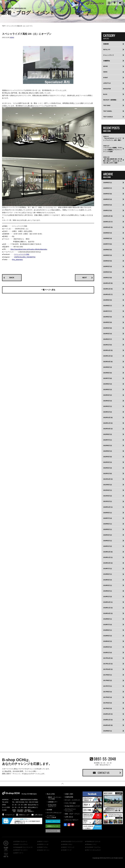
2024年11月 (108, 289)
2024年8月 (108, 306)
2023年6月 (108, 384)
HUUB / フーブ (67, 851)
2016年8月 (108, 731)
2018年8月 (108, 619)
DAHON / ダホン (67, 845)
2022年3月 (108, 463)
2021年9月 (108, 485)
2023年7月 (108, 379)
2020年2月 (108, 541)
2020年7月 (108, 519)
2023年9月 (108, 368)
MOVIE (105, 67)
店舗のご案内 (69, 794)
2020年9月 (108, 513)
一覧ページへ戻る (48, 290)
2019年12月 (108, 552)
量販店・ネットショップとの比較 (55, 798)
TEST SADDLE (108, 117)
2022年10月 (108, 429)
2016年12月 (108, 714)
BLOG (105, 95)
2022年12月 (108, 418)
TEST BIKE (107, 106)
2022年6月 (108, 446)
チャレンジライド (109, 56)
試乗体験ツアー (53, 802)
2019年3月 (108, 586)
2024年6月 (108, 317)
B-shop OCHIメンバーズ (72, 806)
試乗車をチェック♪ (53, 827)
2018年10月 (108, 614)
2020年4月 (108, 535)
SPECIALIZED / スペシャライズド (73, 842)
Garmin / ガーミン (44, 851)
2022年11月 (108, 424)
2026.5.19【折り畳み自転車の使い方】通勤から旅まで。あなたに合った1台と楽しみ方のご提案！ (113, 160)
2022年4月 (108, 457)
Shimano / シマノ (91, 845)
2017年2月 (108, 709)
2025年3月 (108, 267)
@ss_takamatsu (17, 260)
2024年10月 (108, 295)
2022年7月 (108, 440)
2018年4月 (108, 642)
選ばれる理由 (51, 794)
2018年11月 (108, 608)
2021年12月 (108, 479)
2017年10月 (108, 670)
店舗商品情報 (69, 797)
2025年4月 (108, 261)
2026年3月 (108, 200)
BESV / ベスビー (44, 842)
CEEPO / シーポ (43, 845)
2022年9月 (108, 435)
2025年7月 (108, 245)
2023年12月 (108, 351)
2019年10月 (108, 563)
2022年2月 (108, 468)
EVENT (106, 78)
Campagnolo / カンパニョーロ (24, 848)
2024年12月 (108, 284)
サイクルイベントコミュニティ (70, 810)
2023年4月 (108, 396)
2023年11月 (108, 356)
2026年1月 (108, 211)
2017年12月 (108, 658)
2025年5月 (108, 256)
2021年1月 (108, 502)
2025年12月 (108, 217)
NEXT (85, 278)
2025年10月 (108, 228)
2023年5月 (108, 390)
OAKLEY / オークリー (21, 851)
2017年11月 (108, 664)
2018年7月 (108, 625)
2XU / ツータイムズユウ (94, 851)
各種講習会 (107, 61)
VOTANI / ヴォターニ (21, 842)
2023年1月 (108, 412)
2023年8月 (108, 373)
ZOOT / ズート (19, 853)
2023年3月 (108, 401)
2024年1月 (108, 345)
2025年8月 (108, 239)
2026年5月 (108, 189)
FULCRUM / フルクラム (93, 848)
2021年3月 (108, 496)
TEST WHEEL (108, 112)
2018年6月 (108, 630)
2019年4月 (108, 580)
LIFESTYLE (107, 84)
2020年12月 (108, 507)
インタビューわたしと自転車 (51, 817)
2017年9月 (108, 675)
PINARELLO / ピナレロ (93, 842)
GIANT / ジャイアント (21, 845)
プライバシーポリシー (72, 820)
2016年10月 (108, 726)
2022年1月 (108, 474)
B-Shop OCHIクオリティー (52, 806)
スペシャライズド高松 (22, 255)
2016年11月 (108, 720)
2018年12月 (108, 603)
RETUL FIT (107, 50)
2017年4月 (108, 698)
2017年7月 (108, 686)
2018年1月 (108, 653)
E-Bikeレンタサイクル (53, 822)
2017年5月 (108, 692)
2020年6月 (108, 524)
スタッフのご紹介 (70, 803)
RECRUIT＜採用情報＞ (110, 100)
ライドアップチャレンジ (54, 813)
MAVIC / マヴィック (68, 848)
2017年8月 (108, 681)
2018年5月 (108, 636)
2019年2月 (108, 591)
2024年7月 (108, 312)
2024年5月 (108, 323)
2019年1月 (108, 597)
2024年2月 (108, 340)
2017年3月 (108, 703)
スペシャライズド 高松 (53, 831)
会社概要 (49, 810)
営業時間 (106, 44)
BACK (12, 278)
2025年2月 (108, 272)
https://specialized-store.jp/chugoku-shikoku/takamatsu (29, 250)
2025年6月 (108, 250)
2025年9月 (108, 233)
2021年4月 (108, 491)
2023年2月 (108, 407)
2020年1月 (108, 547)
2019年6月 (108, 575)
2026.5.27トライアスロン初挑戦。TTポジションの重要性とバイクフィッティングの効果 (113, 149)
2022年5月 (108, 451)
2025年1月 (108, 278)
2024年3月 (108, 334)
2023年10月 (108, 362)
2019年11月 (108, 558)
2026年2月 (108, 205)
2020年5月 (108, 530)
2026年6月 (108, 183)
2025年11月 (108, 222)
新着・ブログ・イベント (72, 814)
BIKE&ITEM (107, 89)
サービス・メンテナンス (72, 800)
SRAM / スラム (43, 848)
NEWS (12, 38)
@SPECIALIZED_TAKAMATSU (25, 257)
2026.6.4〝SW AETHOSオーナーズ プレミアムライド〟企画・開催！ (113, 139)
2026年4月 (108, 194)
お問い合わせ (69, 817)
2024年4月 (108, 328)
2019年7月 (108, 569)
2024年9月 (108, 300)
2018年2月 (108, 647)
